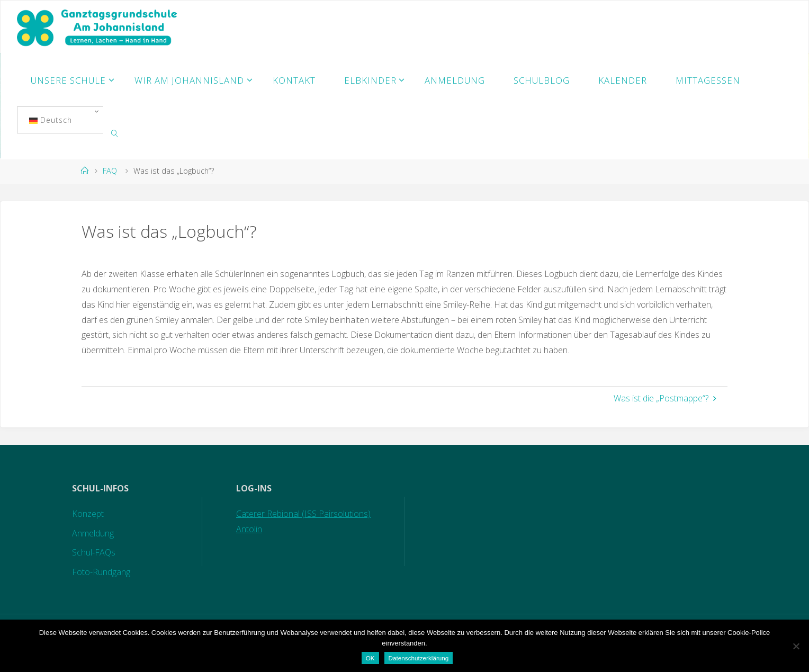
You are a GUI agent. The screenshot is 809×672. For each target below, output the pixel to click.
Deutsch (51, 120)
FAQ (110, 171)
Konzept (88, 514)
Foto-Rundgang (101, 572)
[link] (115, 133)
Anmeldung (93, 533)
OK (370, 658)
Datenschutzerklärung (419, 658)
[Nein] (796, 646)
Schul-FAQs (94, 552)
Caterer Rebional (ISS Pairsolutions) (303, 514)
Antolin (249, 529)
